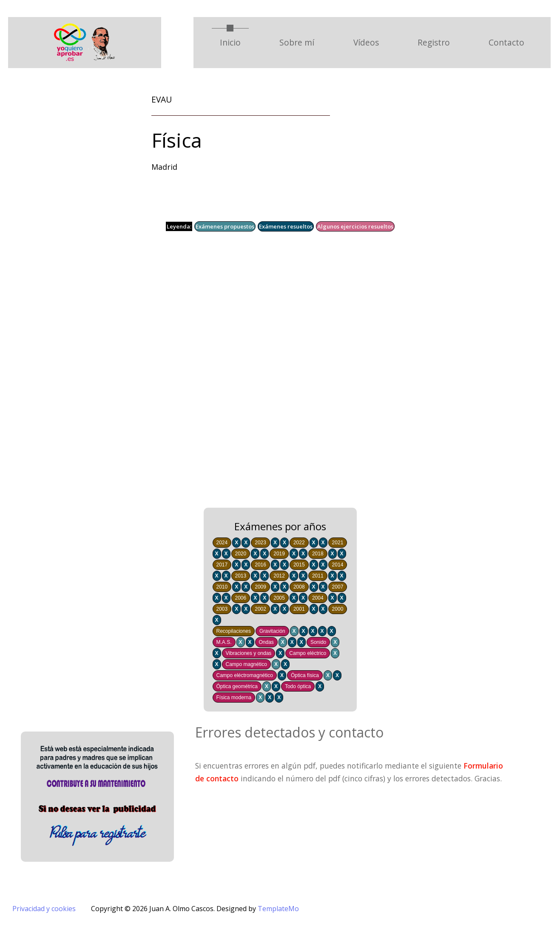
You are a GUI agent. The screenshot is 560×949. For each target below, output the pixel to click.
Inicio (234, 42)
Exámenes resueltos (286, 226)
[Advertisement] (263, 376)
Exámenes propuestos (225, 226)
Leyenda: (179, 226)
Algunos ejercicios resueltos (355, 226)
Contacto (506, 42)
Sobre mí (297, 42)
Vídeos (366, 42)
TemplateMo (278, 909)
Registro (434, 42)
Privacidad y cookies (44, 909)
